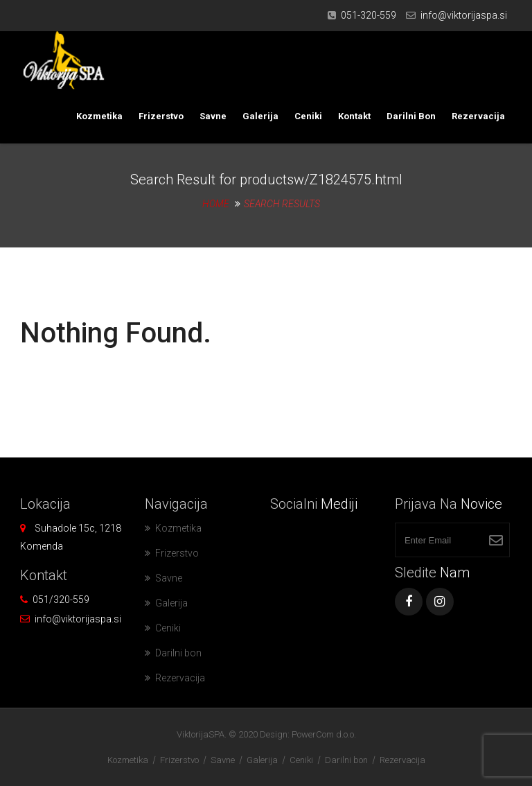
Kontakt (354, 116)
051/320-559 (61, 600)
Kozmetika (99, 116)
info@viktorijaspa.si (464, 15)
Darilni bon (411, 116)
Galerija (260, 116)
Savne (213, 116)
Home (216, 204)
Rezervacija (478, 116)
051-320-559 (369, 15)
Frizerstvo (161, 116)
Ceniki (308, 116)
